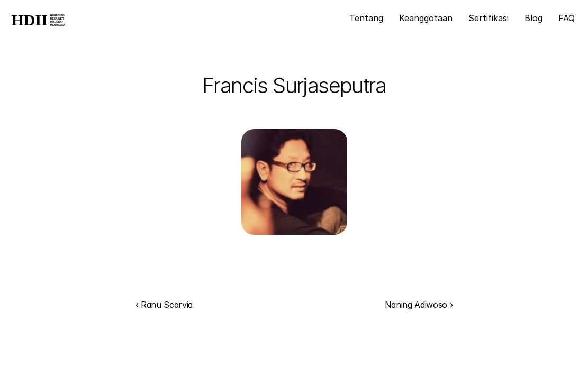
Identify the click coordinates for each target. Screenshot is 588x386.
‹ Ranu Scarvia (164, 305)
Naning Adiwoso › (419, 305)
